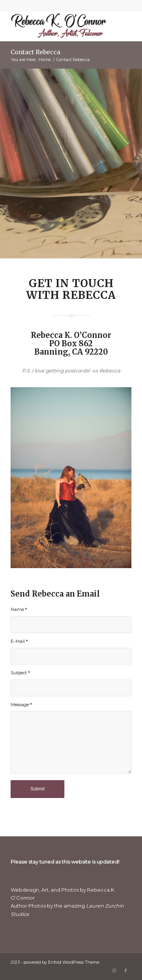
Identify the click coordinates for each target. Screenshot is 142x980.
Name (19, 609)
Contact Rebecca (35, 52)
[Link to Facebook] (126, 971)
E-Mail (19, 641)
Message (21, 704)
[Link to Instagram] (114, 971)
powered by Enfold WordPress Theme (61, 962)
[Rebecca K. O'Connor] (59, 26)
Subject (20, 673)
